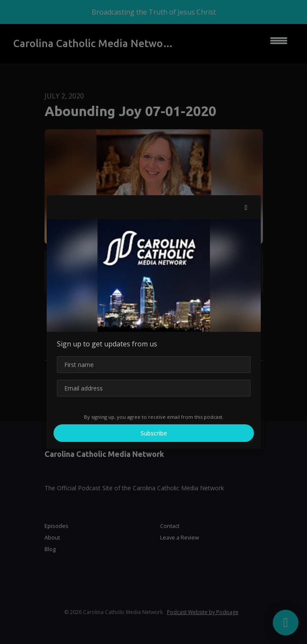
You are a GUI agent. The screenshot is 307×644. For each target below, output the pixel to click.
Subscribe (154, 433)
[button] (246, 207)
